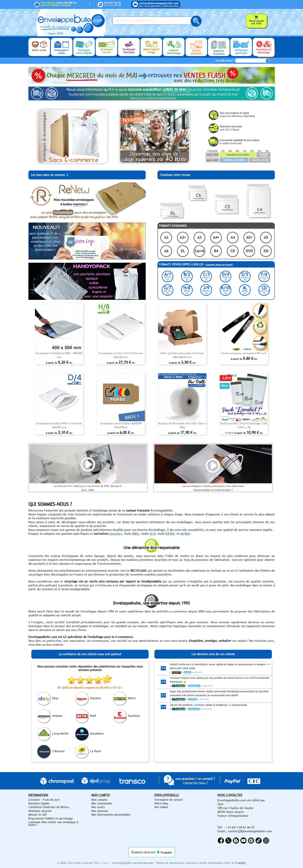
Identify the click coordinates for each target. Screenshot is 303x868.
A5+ (249, 237)
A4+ (216, 237)
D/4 (226, 276)
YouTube (243, 841)
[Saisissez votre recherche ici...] (154, 21)
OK (268, 61)
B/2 (187, 276)
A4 (233, 237)
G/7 (168, 290)
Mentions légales (39, 803)
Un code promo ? (225, 61)
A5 (266, 237)
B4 (216, 251)
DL (183, 251)
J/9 (206, 290)
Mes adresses (100, 811)
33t (266, 251)
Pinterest (251, 841)
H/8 (187, 290)
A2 (166, 237)
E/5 (245, 276)
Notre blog (161, 803)
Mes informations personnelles (111, 815)
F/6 (264, 276)
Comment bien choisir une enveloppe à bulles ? (53, 823)
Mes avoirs (98, 807)
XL (245, 290)
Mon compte (99, 800)
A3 (199, 237)
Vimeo (259, 841)
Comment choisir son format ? (219, 265)
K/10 (225, 290)
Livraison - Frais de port (44, 800)
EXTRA (170, 534)
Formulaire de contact (169, 800)
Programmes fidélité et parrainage (51, 818)
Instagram (266, 841)
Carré (199, 251)
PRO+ (136, 534)
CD (233, 251)
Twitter (228, 841)
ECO (153, 534)
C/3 (206, 276)
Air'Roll (185, 534)
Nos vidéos (161, 807)
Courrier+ (116, 534)
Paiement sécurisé (40, 811)
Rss (236, 841)
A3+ (183, 237)
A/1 (168, 276)
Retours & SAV (38, 815)
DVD (249, 251)
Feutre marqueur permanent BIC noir (244, 353)
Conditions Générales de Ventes (49, 807)
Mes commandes (102, 803)
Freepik (240, 863)
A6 (166, 251)
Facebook (221, 841)
